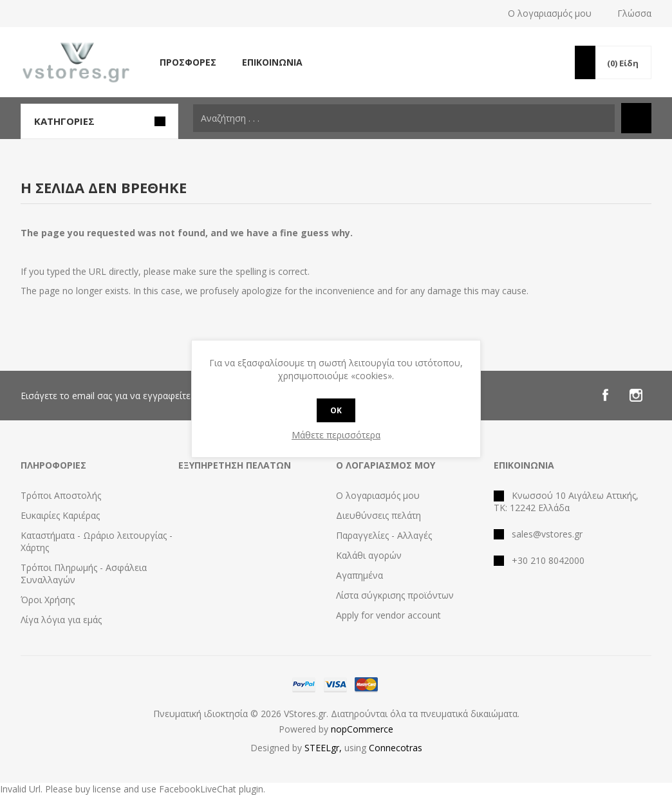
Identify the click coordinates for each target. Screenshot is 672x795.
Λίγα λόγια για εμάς (61, 620)
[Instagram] (636, 395)
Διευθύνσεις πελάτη (378, 515)
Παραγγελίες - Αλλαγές (384, 535)
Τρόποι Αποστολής (61, 495)
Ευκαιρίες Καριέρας (60, 515)
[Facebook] (605, 395)
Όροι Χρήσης (48, 600)
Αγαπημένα (359, 575)
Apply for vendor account (388, 615)
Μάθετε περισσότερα (336, 435)
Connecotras (396, 748)
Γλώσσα (634, 13)
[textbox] (404, 118)
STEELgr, (324, 748)
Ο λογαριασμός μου (550, 13)
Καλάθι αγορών (369, 555)
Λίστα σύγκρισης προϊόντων (395, 595)
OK (336, 410)
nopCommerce (362, 729)
